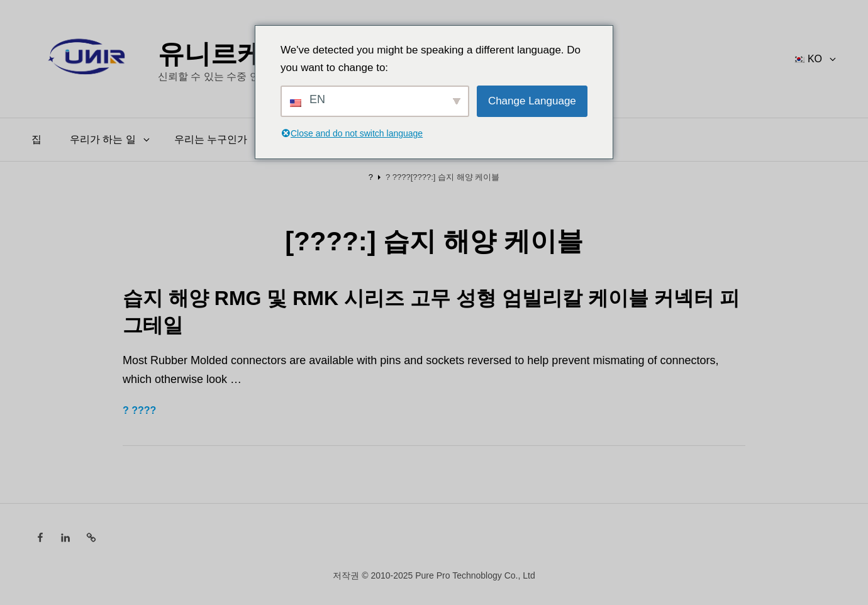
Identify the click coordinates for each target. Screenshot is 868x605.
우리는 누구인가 (211, 139)
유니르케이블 (237, 53)
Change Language (532, 101)
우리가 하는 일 (111, 139)
